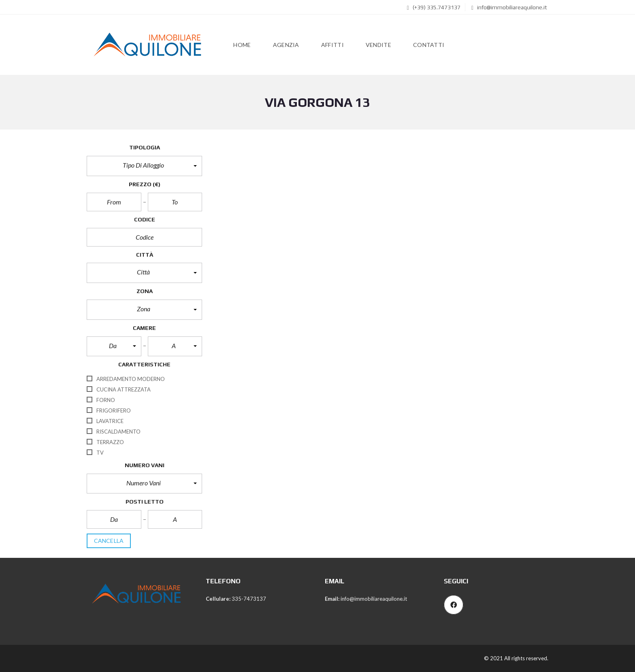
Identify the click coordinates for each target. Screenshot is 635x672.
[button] (144, 166)
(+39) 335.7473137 (434, 7)
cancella (109, 541)
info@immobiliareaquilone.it (509, 7)
